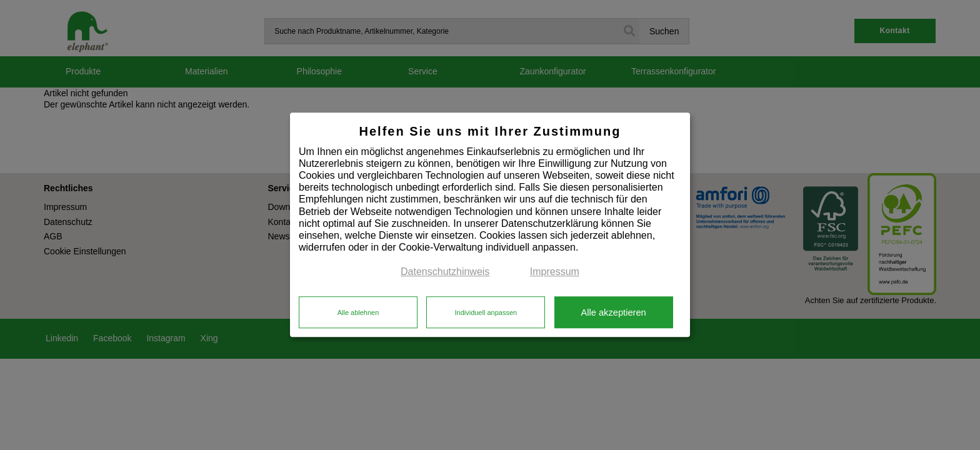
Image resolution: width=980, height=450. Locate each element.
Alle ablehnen (358, 312)
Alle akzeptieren (613, 312)
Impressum (555, 272)
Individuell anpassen (486, 312)
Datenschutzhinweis (445, 272)
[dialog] (490, 225)
